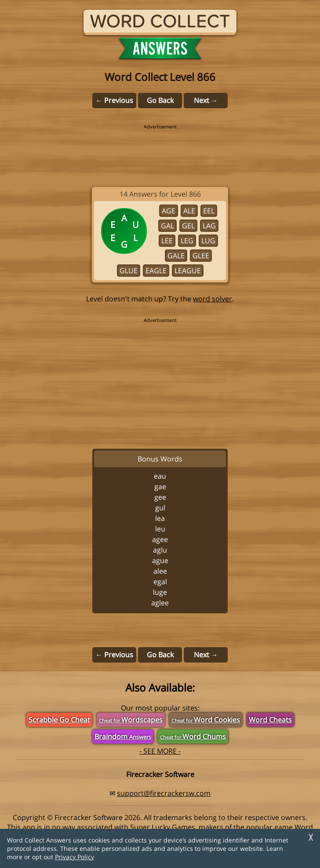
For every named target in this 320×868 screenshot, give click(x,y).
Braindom (123, 736)
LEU (160, 529)
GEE (160, 497)
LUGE (160, 592)
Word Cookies (206, 720)
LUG (208, 241)
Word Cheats (270, 720)
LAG (209, 226)
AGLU (160, 550)
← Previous (114, 100)
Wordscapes (131, 720)
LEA (160, 518)
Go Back (160, 100)
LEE (167, 241)
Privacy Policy (75, 857)
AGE (169, 211)
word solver (213, 299)
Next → (206, 100)
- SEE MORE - (160, 751)
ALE (189, 211)
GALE (176, 256)
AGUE (160, 560)
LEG (187, 241)
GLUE (129, 271)
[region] (160, 150)
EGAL (160, 582)
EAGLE (156, 271)
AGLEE (160, 603)
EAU (160, 476)
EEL (209, 211)
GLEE (201, 256)
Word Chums (193, 736)
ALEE (160, 571)
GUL (160, 508)
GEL (188, 226)
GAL (167, 226)
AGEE (160, 539)
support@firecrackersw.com (164, 793)
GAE (160, 487)
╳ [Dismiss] (311, 837)
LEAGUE (188, 271)
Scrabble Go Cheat (59, 720)
